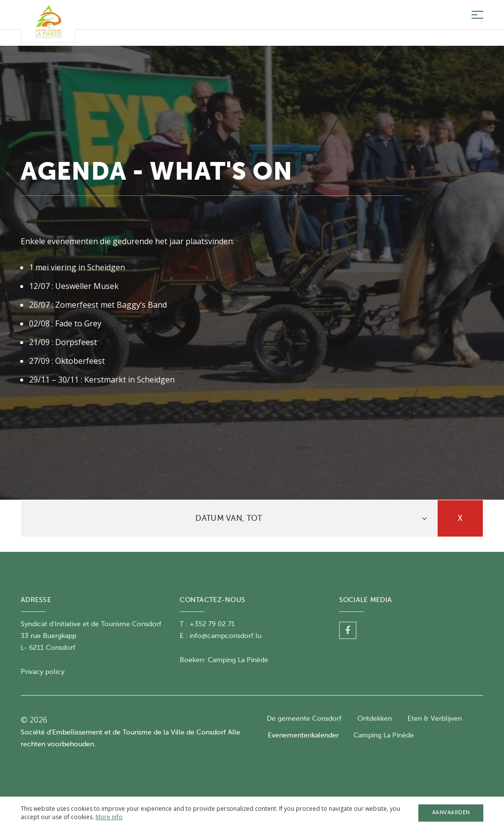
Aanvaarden (451, 813)
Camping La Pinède (238, 660)
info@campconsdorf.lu (225, 636)
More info (109, 817)
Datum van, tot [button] (229, 518)
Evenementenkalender (303, 735)
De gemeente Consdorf (304, 718)
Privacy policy (43, 672)
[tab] (229, 518)
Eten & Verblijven (435, 718)
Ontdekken (375, 718)
